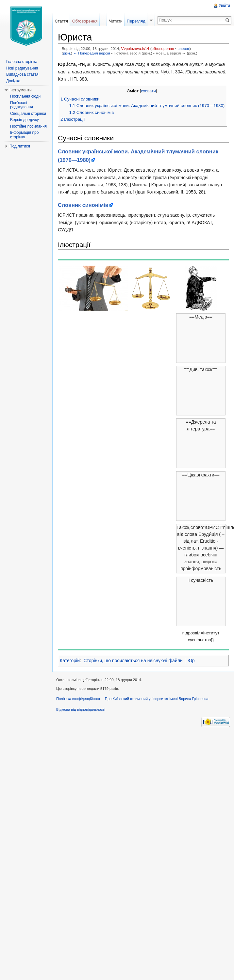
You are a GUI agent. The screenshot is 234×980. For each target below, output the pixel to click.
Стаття (61, 21)
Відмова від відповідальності (81, 709)
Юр (191, 661)
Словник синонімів (83, 205)
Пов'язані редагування (22, 105)
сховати (148, 91)
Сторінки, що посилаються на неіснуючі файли (133, 661)
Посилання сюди (25, 96)
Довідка (13, 81)
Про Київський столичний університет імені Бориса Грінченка (157, 699)
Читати (116, 21)
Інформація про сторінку (24, 135)
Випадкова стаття (22, 74)
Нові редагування (22, 68)
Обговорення (85, 21)
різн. (67, 53)
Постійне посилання (28, 126)
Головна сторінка (22, 62)
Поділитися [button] (20, 146)
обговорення (163, 48)
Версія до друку (25, 120)
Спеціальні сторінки (28, 114)
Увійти (224, 6)
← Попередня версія (92, 53)
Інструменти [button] (21, 90)
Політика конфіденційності (79, 699)
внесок (184, 48)
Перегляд (136, 21)
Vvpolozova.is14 (135, 48)
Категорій (70, 661)
